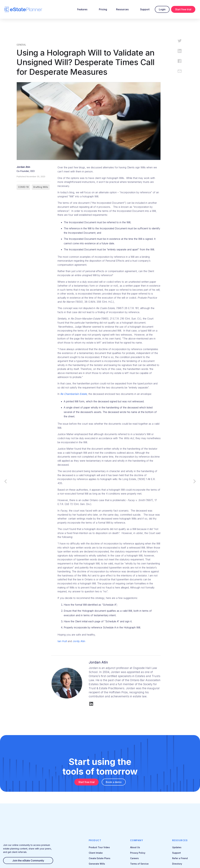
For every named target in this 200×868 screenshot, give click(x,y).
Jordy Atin (79, 641)
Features (82, 9)
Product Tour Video (99, 847)
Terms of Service (139, 864)
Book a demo (114, 782)
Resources (122, 9)
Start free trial (183, 9)
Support (145, 9)
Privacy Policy (138, 853)
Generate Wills (97, 864)
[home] (23, 9)
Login (162, 9)
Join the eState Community (28, 861)
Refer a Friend (180, 858)
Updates (177, 847)
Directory (177, 864)
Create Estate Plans (100, 858)
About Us (135, 847)
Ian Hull (62, 641)
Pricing (103, 9)
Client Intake (96, 853)
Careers (134, 858)
